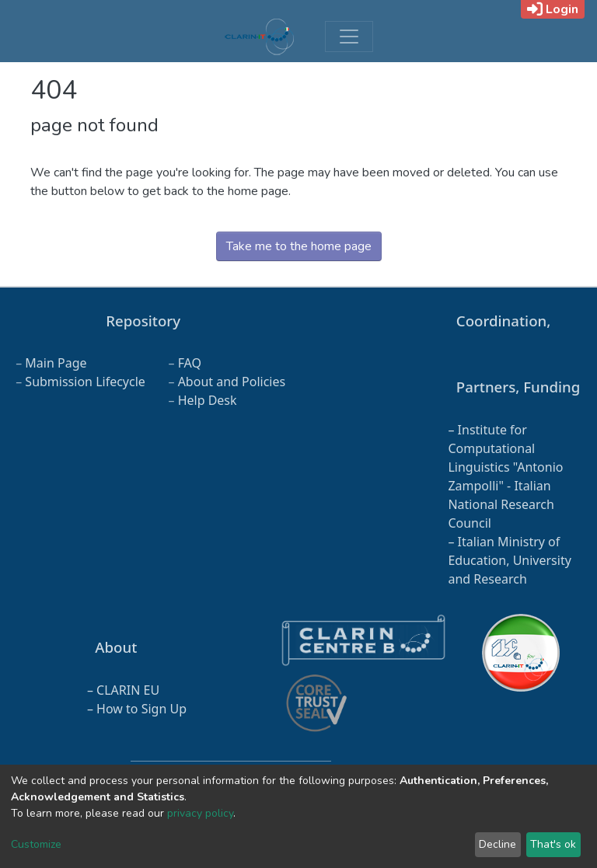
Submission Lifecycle (85, 382)
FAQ (190, 363)
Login (553, 9)
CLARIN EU (128, 690)
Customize (36, 844)
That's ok (553, 844)
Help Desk (208, 400)
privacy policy (200, 813)
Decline (497, 844)
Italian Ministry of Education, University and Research (509, 560)
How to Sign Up (141, 709)
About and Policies (232, 382)
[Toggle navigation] (349, 37)
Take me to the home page (299, 246)
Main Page (56, 363)
